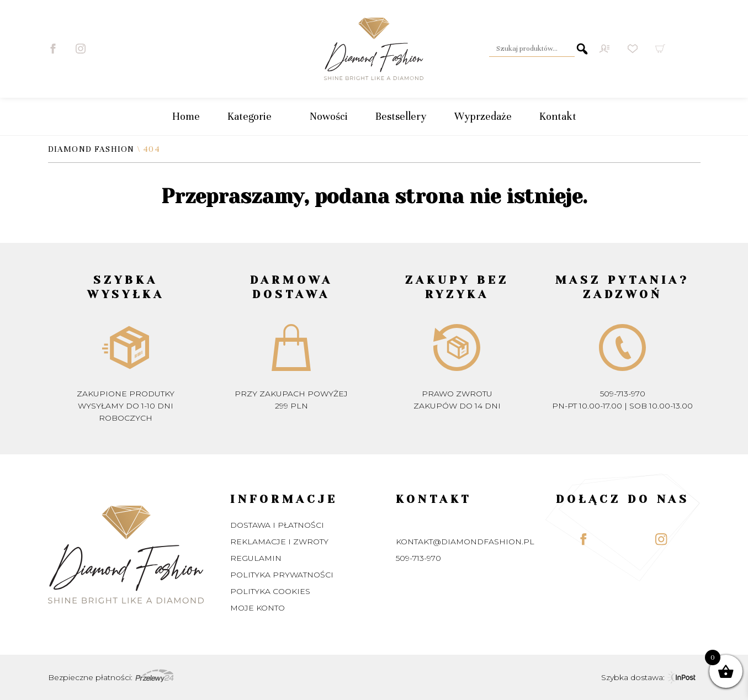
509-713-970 (623, 394)
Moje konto (258, 608)
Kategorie (255, 116)
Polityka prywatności (282, 575)
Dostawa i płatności (277, 525)
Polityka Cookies (270, 591)
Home (186, 116)
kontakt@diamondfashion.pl (465, 542)
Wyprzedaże (483, 116)
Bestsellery (401, 116)
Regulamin (256, 558)
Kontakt (558, 116)
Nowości (329, 116)
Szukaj (582, 49)
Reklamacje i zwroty (279, 542)
